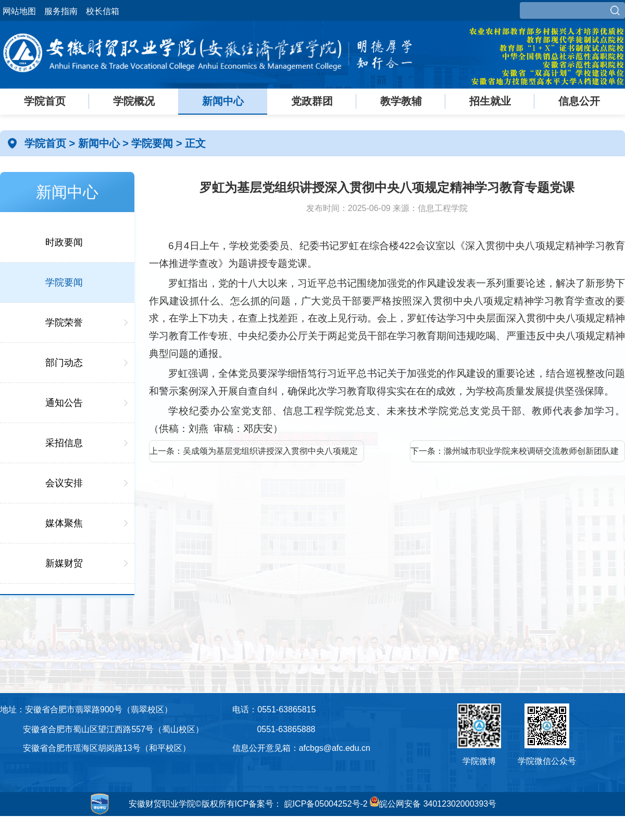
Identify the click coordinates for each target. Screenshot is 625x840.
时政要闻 (64, 242)
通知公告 (64, 403)
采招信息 (64, 443)
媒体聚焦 (64, 523)
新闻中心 (223, 101)
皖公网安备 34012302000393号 (433, 804)
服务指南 (61, 11)
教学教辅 (401, 101)
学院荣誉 (64, 323)
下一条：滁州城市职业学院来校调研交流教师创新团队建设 (515, 454)
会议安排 (64, 483)
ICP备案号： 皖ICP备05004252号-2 (301, 804)
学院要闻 (154, 143)
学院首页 (45, 101)
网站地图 (19, 11)
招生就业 (490, 101)
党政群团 (312, 101)
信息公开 (579, 101)
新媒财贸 (64, 563)
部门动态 (64, 363)
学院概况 (134, 101)
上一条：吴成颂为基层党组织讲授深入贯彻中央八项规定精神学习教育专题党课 (254, 454)
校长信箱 (103, 11)
